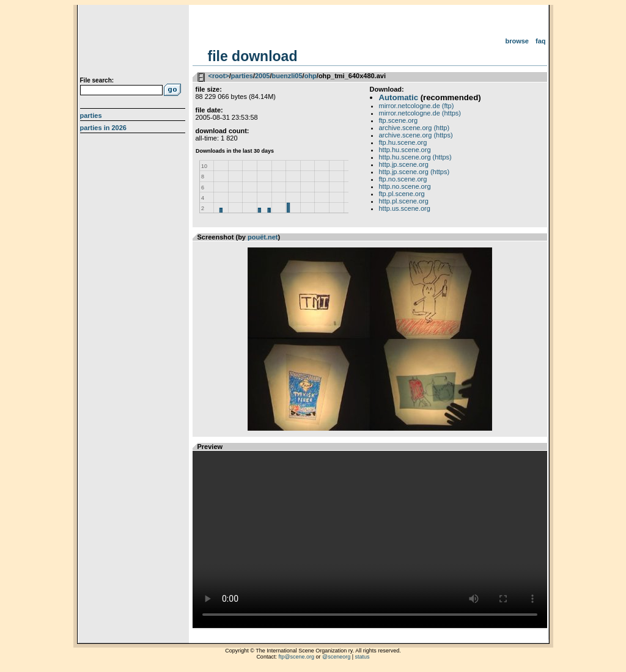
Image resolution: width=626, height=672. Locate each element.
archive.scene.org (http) (414, 128)
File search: (97, 80)
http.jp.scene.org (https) (414, 172)
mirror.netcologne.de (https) (420, 113)
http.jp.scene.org (404, 164)
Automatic (399, 97)
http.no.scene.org (405, 186)
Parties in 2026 (103, 128)
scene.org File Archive (134, 43)
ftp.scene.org (399, 120)
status (363, 657)
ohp (311, 76)
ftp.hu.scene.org (403, 142)
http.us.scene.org (405, 208)
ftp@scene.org (296, 657)
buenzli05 (287, 76)
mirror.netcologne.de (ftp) (417, 106)
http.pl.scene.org (404, 201)
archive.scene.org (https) (416, 135)
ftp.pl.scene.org (402, 194)
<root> (219, 76)
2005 (262, 76)
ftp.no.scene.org (403, 179)
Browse (517, 41)
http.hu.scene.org (405, 150)
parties (242, 76)
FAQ (541, 41)
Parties (91, 115)
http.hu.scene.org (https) (415, 157)
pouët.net (263, 237)
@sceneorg (336, 657)
